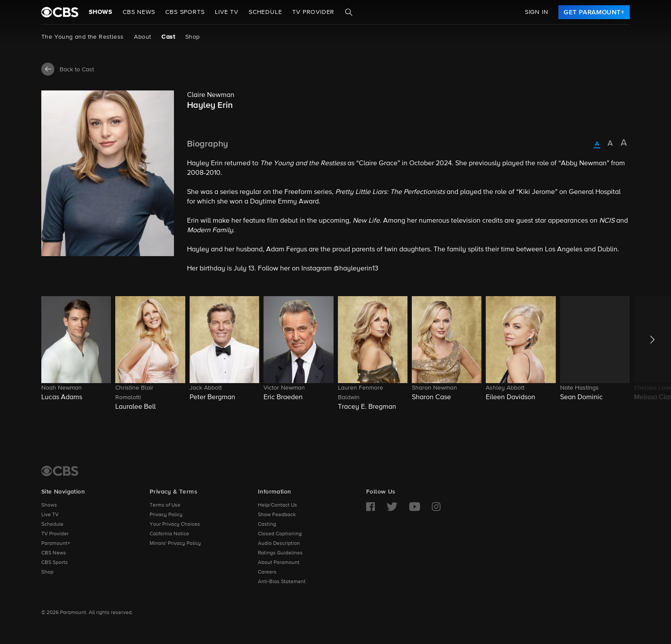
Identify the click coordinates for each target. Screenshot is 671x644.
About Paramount (279, 563)
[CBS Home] (60, 471)
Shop (193, 37)
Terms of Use (165, 505)
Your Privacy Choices (175, 524)
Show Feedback (277, 515)
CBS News (54, 553)
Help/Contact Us (277, 505)
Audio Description (279, 544)
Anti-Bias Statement (282, 582)
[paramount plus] (60, 12)
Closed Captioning (280, 534)
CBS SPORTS (185, 12)
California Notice (169, 534)
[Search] (349, 12)
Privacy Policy (166, 515)
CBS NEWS (139, 12)
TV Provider (313, 12)
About (142, 37)
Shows (100, 12)
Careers (267, 572)
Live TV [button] (227, 12)
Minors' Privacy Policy (175, 544)
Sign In (537, 12)
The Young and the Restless (82, 37)
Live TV (50, 515)
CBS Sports (55, 563)
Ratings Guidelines (280, 553)
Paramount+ (56, 544)
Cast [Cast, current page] (168, 37)
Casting (267, 524)
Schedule (265, 12)
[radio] (597, 144)
